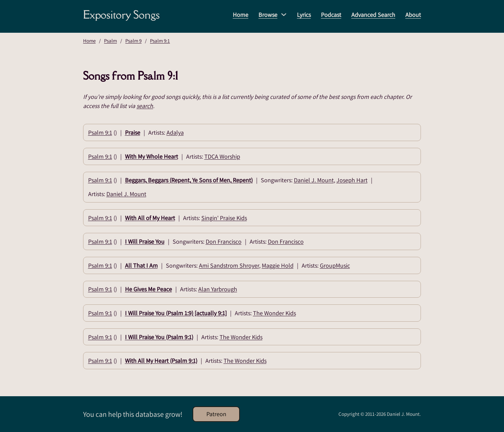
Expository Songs (121, 15)
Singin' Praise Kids (224, 218)
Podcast (331, 15)
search (145, 106)
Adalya (175, 132)
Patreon (216, 414)
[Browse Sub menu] (284, 15)
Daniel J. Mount (314, 180)
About (413, 15)
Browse (268, 15)
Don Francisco (224, 241)
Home (241, 15)
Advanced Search (373, 15)
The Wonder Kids (274, 313)
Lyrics (304, 15)
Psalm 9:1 (160, 41)
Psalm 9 (133, 41)
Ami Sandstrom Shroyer (229, 265)
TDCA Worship (222, 156)
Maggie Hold (278, 265)
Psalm (110, 41)
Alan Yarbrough (218, 289)
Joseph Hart (352, 180)
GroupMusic (335, 265)
